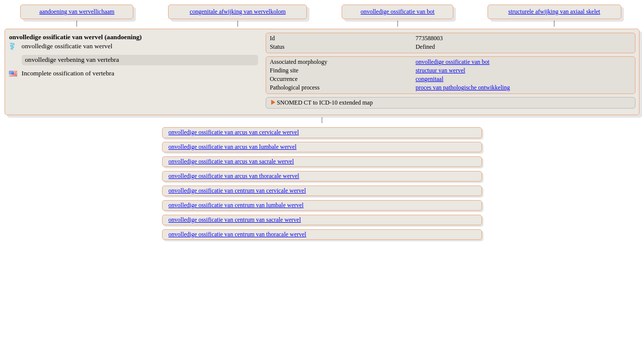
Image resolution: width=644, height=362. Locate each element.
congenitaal (429, 79)
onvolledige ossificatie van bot (453, 62)
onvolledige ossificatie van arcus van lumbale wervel (233, 147)
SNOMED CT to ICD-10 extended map (325, 103)
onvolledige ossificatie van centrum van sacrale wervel (235, 220)
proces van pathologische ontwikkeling (463, 87)
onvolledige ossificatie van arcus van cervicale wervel (234, 132)
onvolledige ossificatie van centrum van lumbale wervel (236, 205)
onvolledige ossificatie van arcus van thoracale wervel (234, 176)
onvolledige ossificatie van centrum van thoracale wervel (237, 234)
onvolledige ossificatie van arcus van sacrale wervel (231, 161)
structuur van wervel (440, 70)
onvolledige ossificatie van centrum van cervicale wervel (237, 191)
